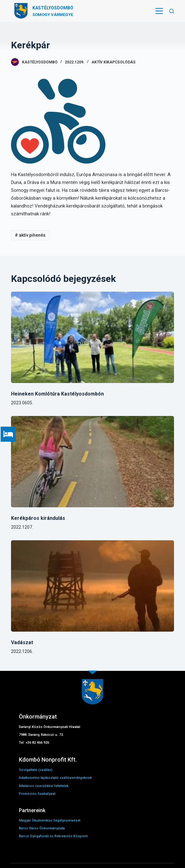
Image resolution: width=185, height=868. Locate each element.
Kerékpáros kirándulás (38, 518)
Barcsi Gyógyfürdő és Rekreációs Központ (53, 836)
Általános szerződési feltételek (44, 786)
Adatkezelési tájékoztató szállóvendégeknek (55, 778)
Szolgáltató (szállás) (36, 770)
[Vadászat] (92, 586)
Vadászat (22, 642)
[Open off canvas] (159, 11)
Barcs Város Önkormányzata (42, 828)
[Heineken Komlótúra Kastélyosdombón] (92, 337)
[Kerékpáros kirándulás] (92, 462)
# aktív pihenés (30, 235)
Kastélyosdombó (53, 8)
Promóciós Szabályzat (37, 794)
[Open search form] (172, 11)
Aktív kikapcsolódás (114, 62)
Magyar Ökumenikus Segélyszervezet (50, 820)
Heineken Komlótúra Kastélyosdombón (57, 394)
